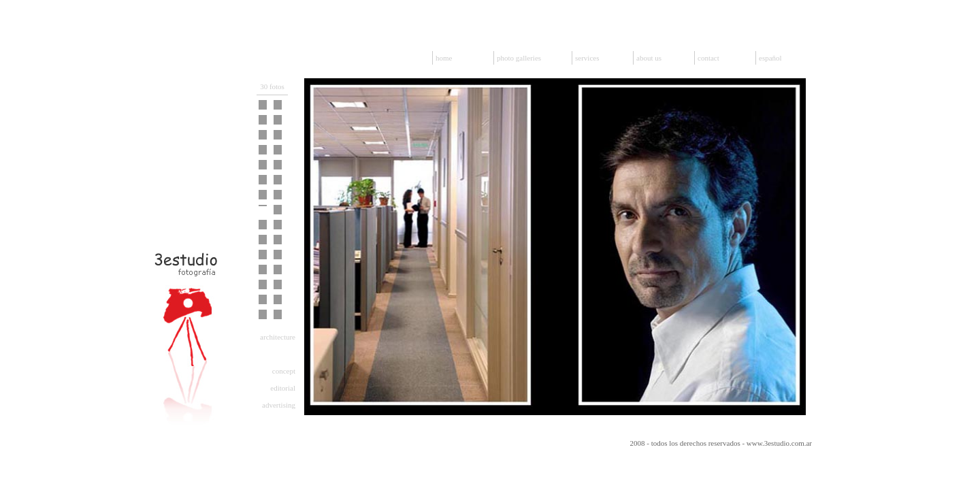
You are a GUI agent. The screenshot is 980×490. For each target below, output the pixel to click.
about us (649, 58)
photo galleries (519, 58)
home (444, 58)
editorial (283, 388)
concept (284, 371)
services (587, 58)
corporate (281, 354)
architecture (278, 337)
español (770, 58)
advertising (279, 405)
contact (708, 58)
